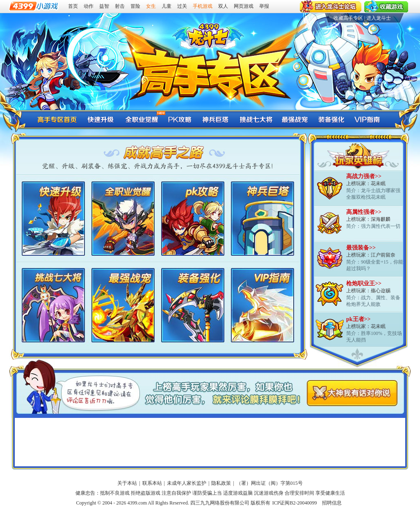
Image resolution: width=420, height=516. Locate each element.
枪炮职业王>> (364, 283)
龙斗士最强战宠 (294, 119)
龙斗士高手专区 (57, 119)
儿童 (167, 6)
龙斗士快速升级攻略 (101, 119)
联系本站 (152, 483)
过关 (182, 6)
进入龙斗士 (379, 18)
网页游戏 (244, 6)
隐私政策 (221, 483)
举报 (264, 6)
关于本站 (127, 483)
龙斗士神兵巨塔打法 (216, 119)
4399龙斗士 (208, 34)
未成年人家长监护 (187, 483)
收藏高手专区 (348, 18)
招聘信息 (332, 503)
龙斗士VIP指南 (367, 119)
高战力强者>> (364, 176)
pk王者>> (358, 319)
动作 (89, 6)
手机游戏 (203, 6)
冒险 (135, 6)
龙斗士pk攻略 (179, 119)
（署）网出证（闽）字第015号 (269, 483)
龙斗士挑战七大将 (255, 119)
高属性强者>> (364, 212)
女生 (151, 6)
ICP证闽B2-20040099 (295, 503)
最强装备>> (361, 248)
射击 (120, 6)
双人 (223, 6)
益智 (104, 6)
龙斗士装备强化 (331, 119)
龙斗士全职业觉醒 (140, 119)
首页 (73, 6)
